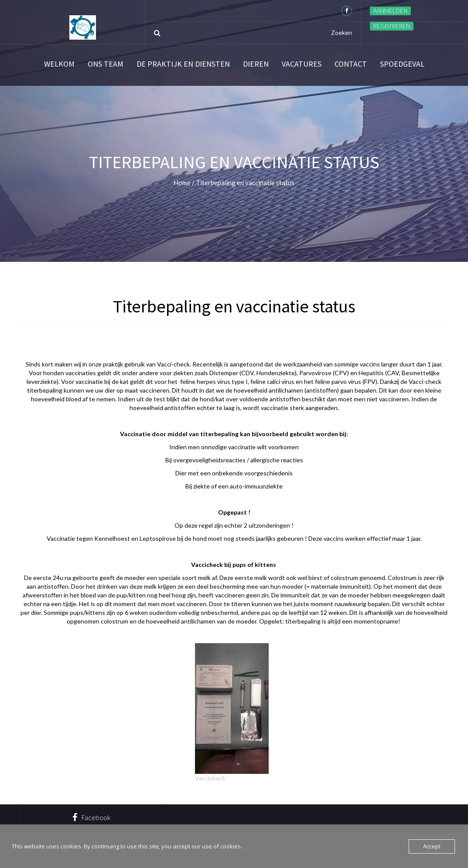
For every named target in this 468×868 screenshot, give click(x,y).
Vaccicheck (210, 778)
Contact (351, 64)
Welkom (59, 64)
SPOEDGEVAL (402, 64)
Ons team (106, 64)
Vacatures (302, 64)
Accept (432, 846)
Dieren (256, 64)
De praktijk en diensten (183, 64)
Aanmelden (390, 11)
